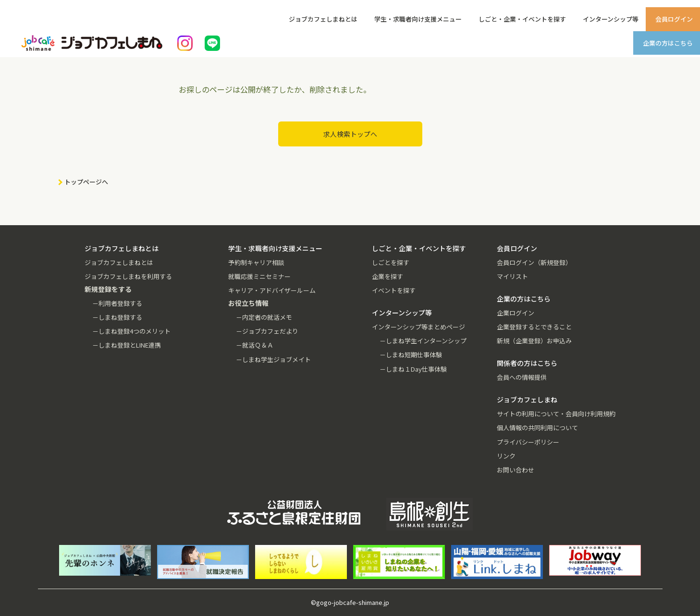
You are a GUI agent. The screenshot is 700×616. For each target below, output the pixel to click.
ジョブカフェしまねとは (323, 19)
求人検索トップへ (350, 134)
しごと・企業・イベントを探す (522, 19)
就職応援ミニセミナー (259, 276)
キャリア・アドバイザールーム (272, 290)
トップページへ (86, 182)
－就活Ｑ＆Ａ (255, 345)
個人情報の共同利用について (537, 428)
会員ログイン (674, 19)
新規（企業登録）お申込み (534, 341)
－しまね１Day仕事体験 (413, 369)
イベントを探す (394, 290)
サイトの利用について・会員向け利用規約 (556, 414)
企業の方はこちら (668, 43)
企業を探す (387, 276)
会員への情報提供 (522, 377)
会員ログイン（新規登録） (534, 262)
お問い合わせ (516, 470)
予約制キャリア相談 (256, 262)
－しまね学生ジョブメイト (273, 359)
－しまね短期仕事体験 (411, 355)
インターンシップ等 (611, 19)
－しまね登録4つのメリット (131, 331)
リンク (506, 456)
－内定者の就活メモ (264, 317)
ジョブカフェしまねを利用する (128, 276)
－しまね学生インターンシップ (423, 341)
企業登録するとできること (534, 327)
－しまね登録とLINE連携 (127, 345)
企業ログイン (516, 313)
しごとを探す (391, 262)
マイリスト (512, 276)
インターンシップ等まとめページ (418, 327)
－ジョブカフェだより (267, 331)
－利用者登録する (117, 303)
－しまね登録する (117, 317)
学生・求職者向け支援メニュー (418, 19)
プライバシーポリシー (528, 442)
